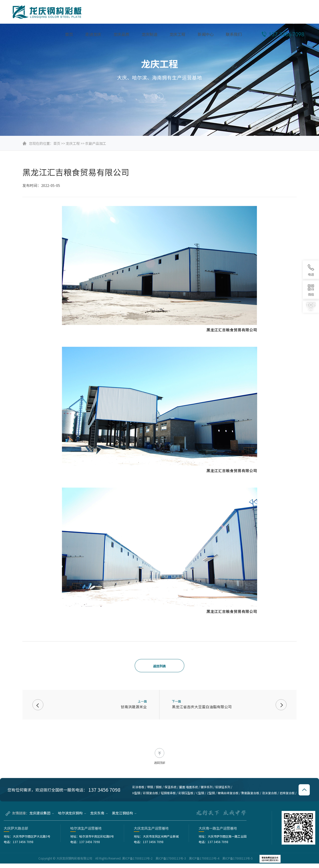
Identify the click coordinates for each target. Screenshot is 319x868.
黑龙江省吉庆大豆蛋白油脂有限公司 (202, 707)
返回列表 (159, 666)
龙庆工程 (73, 143)
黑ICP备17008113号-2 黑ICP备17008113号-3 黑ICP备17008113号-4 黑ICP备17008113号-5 (188, 863)
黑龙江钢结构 (124, 817)
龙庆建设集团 (42, 817)
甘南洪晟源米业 (134, 707)
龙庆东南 (99, 817)
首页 (57, 143)
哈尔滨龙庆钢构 (72, 817)
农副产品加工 (96, 143)
